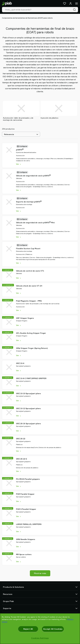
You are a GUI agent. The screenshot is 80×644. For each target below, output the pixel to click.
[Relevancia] (21, 134)
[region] (40, 629)
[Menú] (77, 3)
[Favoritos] (65, 3)
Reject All (28, 629)
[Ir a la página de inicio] (7, 4)
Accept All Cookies (53, 629)
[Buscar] (75, 10)
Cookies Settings (40, 638)
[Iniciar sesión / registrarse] (71, 3)
